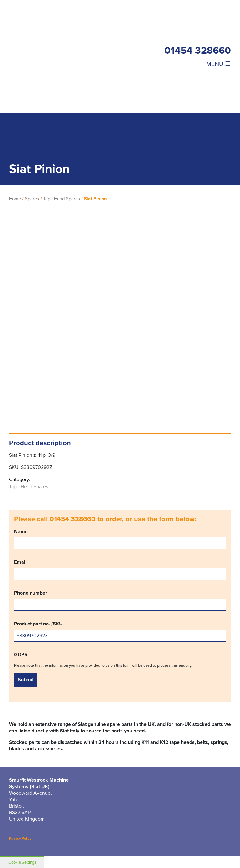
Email (120, 569)
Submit (26, 680)
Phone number (120, 600)
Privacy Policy (20, 838)
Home (15, 199)
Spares (32, 199)
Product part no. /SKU (120, 631)
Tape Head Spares (62, 199)
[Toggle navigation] (198, 64)
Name (120, 539)
